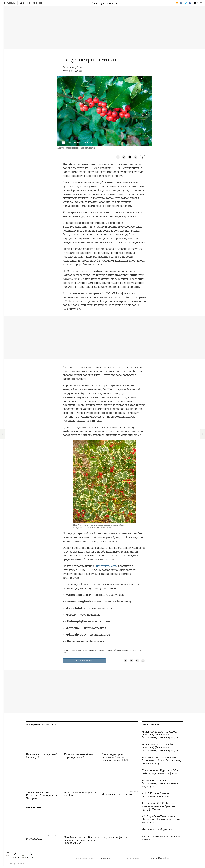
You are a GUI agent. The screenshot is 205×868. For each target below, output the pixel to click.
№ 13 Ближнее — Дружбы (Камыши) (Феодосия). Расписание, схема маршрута (160, 747)
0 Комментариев (84, 661)
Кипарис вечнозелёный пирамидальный (79, 756)
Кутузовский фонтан (115, 837)
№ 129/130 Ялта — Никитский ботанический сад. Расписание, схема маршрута (161, 760)
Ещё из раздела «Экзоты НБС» (41, 725)
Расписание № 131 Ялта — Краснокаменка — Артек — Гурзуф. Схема (158, 806)
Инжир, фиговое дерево (117, 794)
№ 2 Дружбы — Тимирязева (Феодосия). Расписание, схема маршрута (161, 819)
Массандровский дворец (157, 829)
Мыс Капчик (34, 839)
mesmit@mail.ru (160, 858)
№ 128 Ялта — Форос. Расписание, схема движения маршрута (160, 783)
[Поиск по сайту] (38, 3)
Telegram (105, 858)
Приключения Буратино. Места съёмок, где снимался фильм (161, 772)
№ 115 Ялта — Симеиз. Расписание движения (156, 795)
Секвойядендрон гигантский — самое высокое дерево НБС (115, 757)
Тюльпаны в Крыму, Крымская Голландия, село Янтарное (43, 795)
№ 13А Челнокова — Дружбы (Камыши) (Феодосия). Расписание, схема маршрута (160, 735)
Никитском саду (106, 566)
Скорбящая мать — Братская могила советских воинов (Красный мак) (82, 840)
